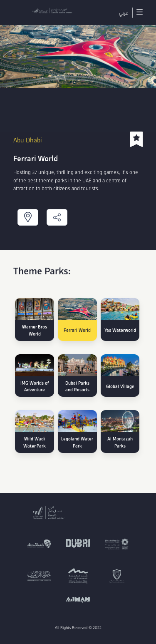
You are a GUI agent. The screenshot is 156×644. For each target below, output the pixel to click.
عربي (124, 13)
